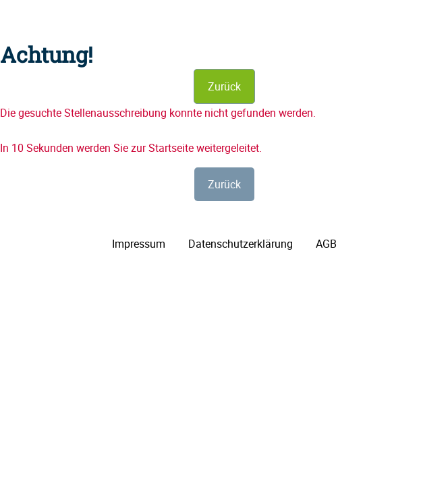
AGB (326, 244)
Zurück (224, 86)
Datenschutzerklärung (241, 244)
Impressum (139, 244)
